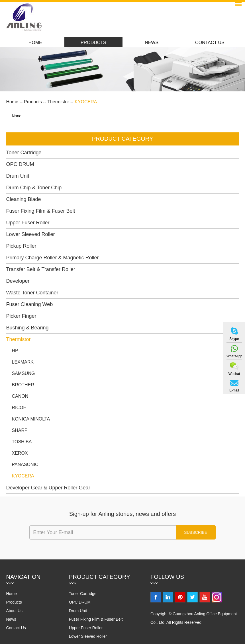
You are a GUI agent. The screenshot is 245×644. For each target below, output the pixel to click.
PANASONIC (25, 464)
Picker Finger (21, 316)
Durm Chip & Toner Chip (34, 188)
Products (93, 43)
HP (15, 351)
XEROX (20, 453)
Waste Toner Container (32, 293)
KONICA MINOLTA (31, 419)
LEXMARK (23, 362)
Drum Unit (18, 176)
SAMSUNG (24, 373)
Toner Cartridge (24, 153)
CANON (20, 396)
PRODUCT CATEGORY (122, 139)
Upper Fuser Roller (28, 223)
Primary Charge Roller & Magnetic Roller (53, 258)
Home (35, 43)
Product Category (99, 577)
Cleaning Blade (24, 199)
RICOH (19, 408)
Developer (18, 281)
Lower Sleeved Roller (31, 234)
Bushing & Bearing (27, 328)
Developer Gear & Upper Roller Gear (48, 488)
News (152, 43)
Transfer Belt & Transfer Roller (41, 269)
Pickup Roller (21, 246)
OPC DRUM (20, 164)
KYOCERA (86, 102)
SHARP (20, 430)
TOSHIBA (22, 442)
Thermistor (58, 102)
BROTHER (23, 385)
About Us (15, 611)
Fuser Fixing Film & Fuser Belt (41, 211)
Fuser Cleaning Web (30, 304)
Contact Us (210, 43)
